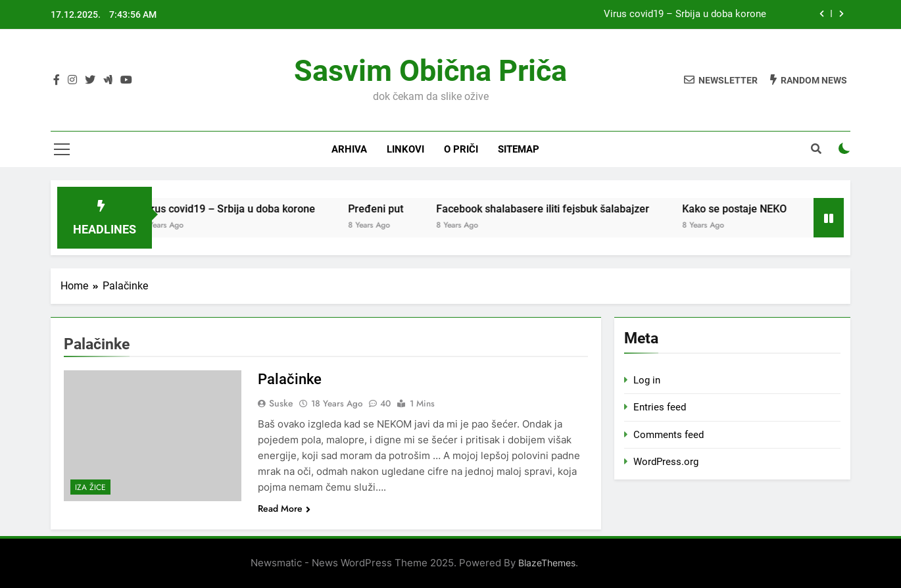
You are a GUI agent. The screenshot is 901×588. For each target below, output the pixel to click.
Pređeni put (385, 209)
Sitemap (519, 149)
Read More (284, 508)
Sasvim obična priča (430, 71)
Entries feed (660, 407)
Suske (281, 403)
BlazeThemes (547, 563)
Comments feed (669, 435)
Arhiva (349, 149)
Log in (647, 380)
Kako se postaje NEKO (744, 209)
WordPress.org (666, 462)
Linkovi (405, 149)
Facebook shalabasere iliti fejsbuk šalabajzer (552, 209)
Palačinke (290, 379)
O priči (461, 149)
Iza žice (90, 487)
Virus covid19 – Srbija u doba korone (685, 14)
